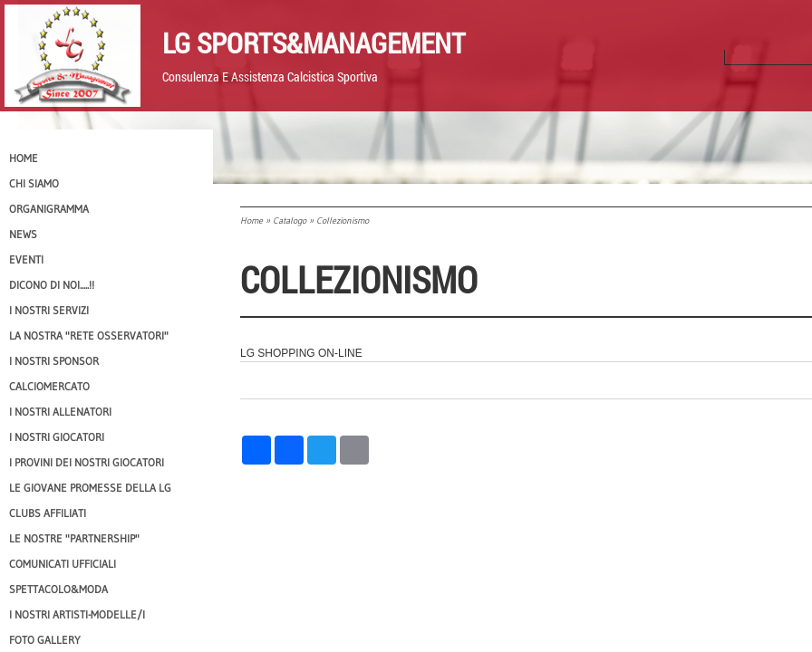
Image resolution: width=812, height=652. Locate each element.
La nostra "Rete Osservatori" (89, 336)
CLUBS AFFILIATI (48, 513)
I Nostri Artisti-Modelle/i (77, 614)
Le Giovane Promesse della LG (90, 488)
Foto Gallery (45, 640)
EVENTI (26, 259)
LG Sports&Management (314, 43)
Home (251, 221)
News (23, 234)
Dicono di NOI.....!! (52, 285)
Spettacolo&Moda (58, 589)
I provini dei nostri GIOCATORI (87, 462)
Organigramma (49, 209)
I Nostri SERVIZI (49, 310)
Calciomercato (49, 386)
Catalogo (290, 221)
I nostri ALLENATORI (60, 412)
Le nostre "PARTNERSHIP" (74, 538)
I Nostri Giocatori (57, 437)
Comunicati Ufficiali (63, 564)
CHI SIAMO (34, 183)
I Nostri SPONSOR (54, 361)
